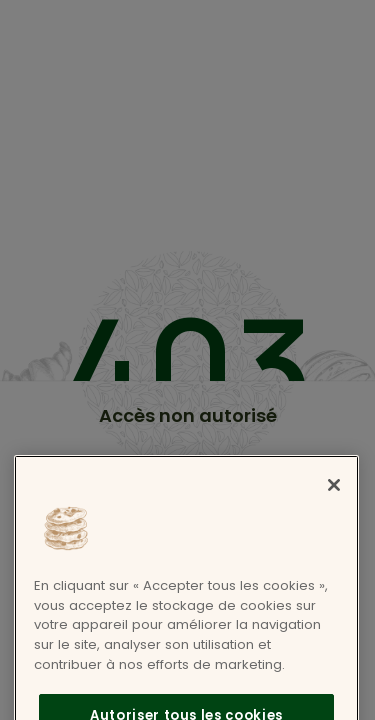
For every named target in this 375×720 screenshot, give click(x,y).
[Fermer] (334, 506)
